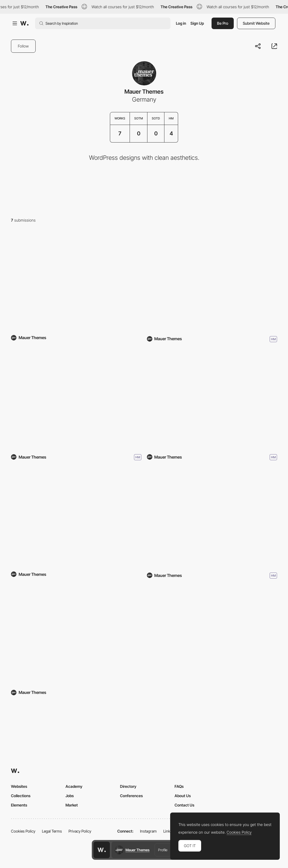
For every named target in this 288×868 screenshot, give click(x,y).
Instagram (148, 831)
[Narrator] (76, 400)
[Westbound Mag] (212, 282)
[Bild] (212, 518)
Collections (21, 796)
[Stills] (212, 400)
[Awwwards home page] (102, 850)
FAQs (179, 786)
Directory (128, 786)
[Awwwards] (24, 23)
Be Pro (223, 23)
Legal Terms (52, 831)
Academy (74, 786)
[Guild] (76, 282)
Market (72, 805)
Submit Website (256, 23)
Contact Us (184, 805)
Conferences (131, 796)
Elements (19, 805)
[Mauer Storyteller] (76, 636)
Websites (19, 786)
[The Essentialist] (76, 518)
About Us (183, 796)
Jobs (70, 796)
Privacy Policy (80, 831)
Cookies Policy (23, 831)
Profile (163, 850)
